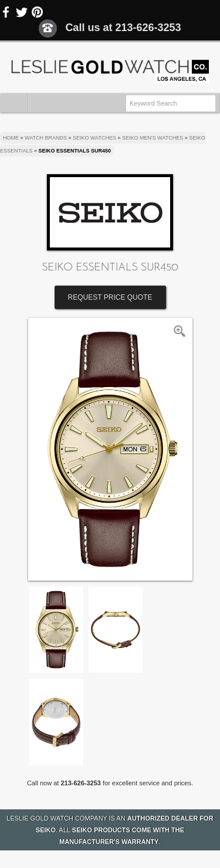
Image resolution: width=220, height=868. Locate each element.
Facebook (6, 12)
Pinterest (37, 12)
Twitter (22, 12)
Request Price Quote (110, 297)
